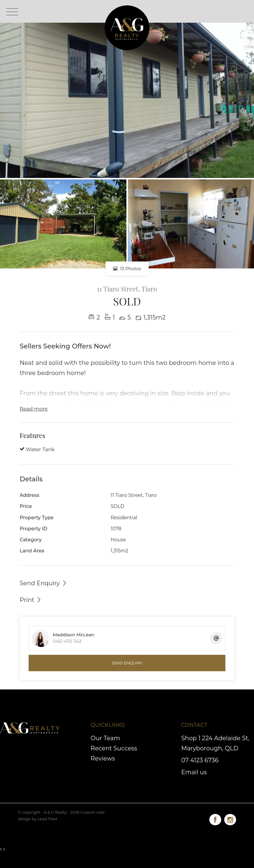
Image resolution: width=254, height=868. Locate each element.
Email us (194, 772)
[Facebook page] (217, 819)
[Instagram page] (230, 819)
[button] (31, 600)
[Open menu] (12, 12)
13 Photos (127, 269)
